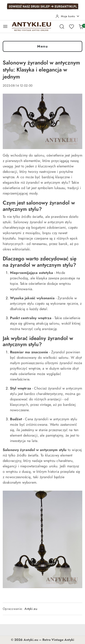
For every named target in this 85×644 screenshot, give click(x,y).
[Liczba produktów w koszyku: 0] (81, 26)
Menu (42, 46)
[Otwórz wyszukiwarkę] (62, 26)
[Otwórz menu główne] (5, 26)
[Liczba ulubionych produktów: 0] (71, 26)
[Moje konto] (68, 16)
